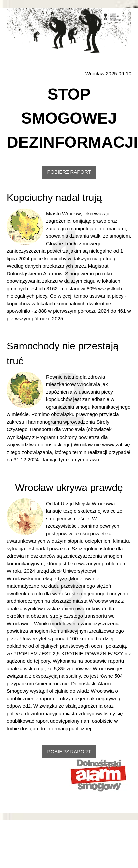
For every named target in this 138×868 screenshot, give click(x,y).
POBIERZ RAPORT (69, 172)
